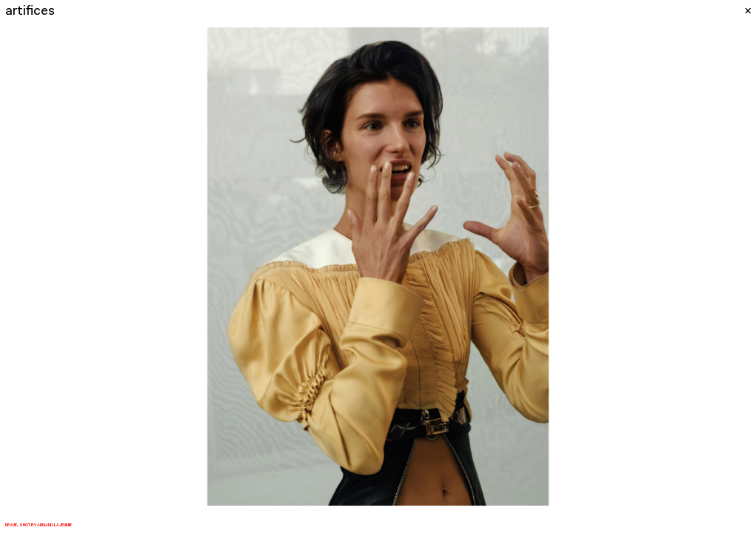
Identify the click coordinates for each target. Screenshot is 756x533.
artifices (30, 11)
